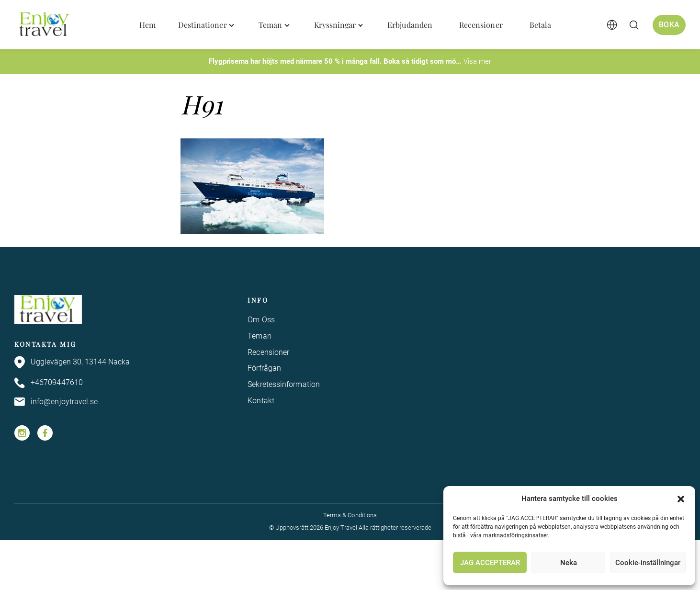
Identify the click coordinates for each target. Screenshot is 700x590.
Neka (569, 563)
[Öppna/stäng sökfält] (632, 25)
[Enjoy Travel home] (45, 25)
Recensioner (268, 352)
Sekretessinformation (284, 384)
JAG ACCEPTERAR (490, 563)
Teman (259, 336)
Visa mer (477, 61)
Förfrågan (264, 368)
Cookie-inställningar (648, 563)
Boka (668, 24)
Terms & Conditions (350, 515)
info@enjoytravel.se (56, 402)
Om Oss (261, 320)
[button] (681, 499)
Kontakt (261, 401)
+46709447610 (49, 383)
